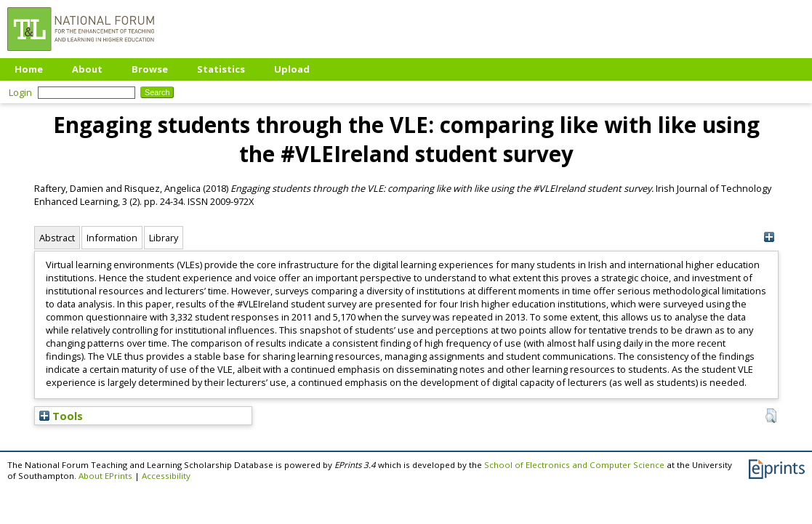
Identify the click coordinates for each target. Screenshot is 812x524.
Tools (61, 416)
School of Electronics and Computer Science (574, 465)
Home (29, 69)
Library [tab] (164, 238)
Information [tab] (112, 238)
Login (20, 92)
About (87, 69)
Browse (150, 69)
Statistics (221, 69)
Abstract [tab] (57, 238)
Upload (292, 69)
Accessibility (166, 476)
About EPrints (105, 476)
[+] (769, 237)
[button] (771, 416)
